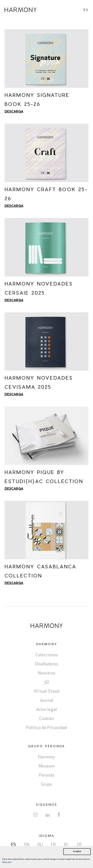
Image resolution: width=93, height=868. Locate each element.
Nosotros (47, 674)
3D (46, 683)
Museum (47, 766)
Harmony (46, 757)
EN (27, 845)
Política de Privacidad (46, 728)
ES (13, 845)
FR (53, 845)
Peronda (47, 776)
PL (66, 845)
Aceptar (77, 852)
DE (80, 845)
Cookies (46, 719)
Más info (7, 862)
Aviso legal (46, 710)
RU (40, 845)
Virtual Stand (46, 692)
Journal (46, 701)
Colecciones (47, 655)
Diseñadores (47, 664)
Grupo (46, 785)
